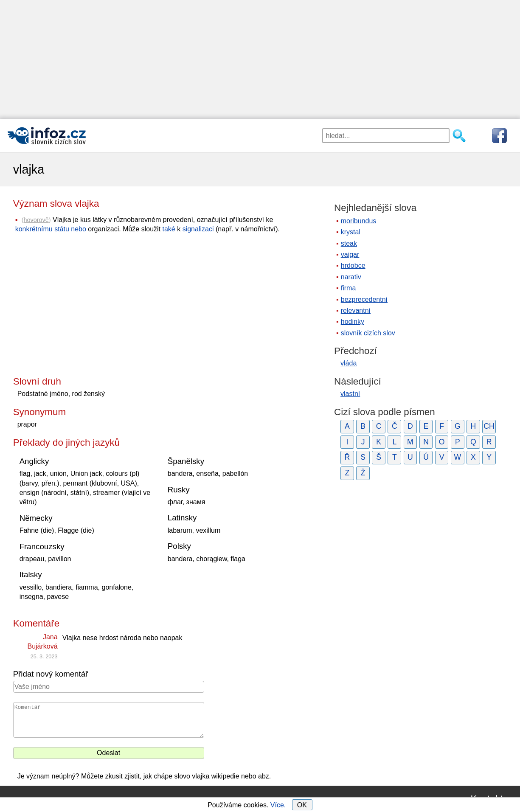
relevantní (356, 310)
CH (489, 426)
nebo (79, 229)
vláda (349, 363)
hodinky (353, 322)
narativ (351, 277)
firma (349, 288)
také (169, 229)
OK (302, 805)
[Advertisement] (255, 59)
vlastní (350, 394)
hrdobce (353, 266)
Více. (278, 805)
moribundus (359, 221)
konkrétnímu (34, 229)
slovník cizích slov (368, 333)
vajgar (350, 254)
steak (349, 243)
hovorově (36, 220)
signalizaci (198, 229)
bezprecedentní (364, 299)
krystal (351, 232)
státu (62, 229)
